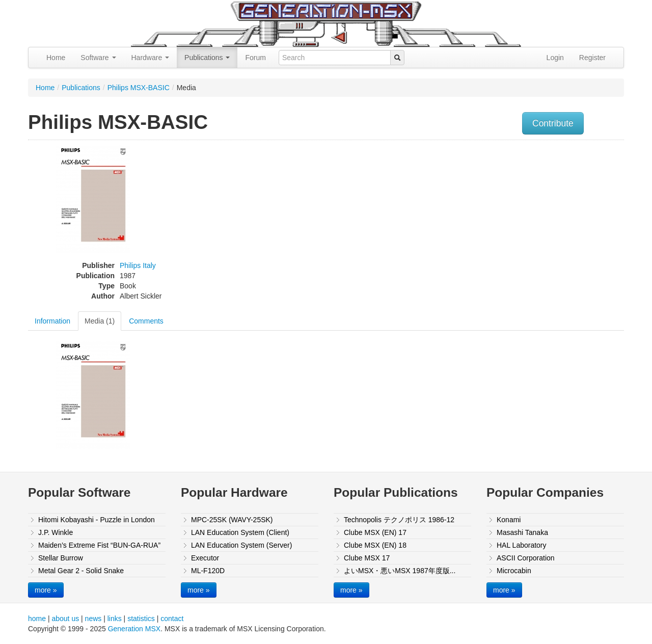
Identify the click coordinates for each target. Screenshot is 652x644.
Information (52, 321)
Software (98, 58)
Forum (255, 58)
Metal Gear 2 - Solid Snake (81, 571)
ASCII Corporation (526, 558)
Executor (205, 558)
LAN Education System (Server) (241, 545)
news (93, 619)
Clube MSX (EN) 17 (375, 532)
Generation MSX (134, 629)
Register (592, 58)
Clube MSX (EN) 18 (375, 545)
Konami (509, 520)
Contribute (553, 123)
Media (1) (100, 321)
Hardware (151, 58)
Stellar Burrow (61, 558)
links (115, 619)
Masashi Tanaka (522, 532)
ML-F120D (208, 571)
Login (555, 58)
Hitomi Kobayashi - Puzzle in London (97, 520)
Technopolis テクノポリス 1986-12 (399, 520)
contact (172, 619)
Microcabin (514, 571)
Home (56, 58)
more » (46, 590)
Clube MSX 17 (367, 558)
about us (65, 619)
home (37, 619)
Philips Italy (138, 265)
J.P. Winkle (56, 532)
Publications (207, 58)
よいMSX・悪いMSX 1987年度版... (400, 571)
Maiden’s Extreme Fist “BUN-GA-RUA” (99, 545)
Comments (146, 321)
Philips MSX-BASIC (139, 88)
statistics (141, 619)
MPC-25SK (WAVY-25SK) (232, 520)
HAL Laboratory (522, 545)
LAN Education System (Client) (240, 532)
